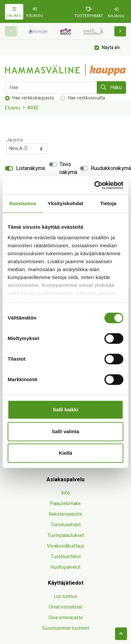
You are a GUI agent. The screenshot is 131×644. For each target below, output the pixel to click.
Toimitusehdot (66, 525)
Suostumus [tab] (23, 203)
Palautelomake (65, 504)
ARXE (33, 108)
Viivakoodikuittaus (66, 546)
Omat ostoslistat (65, 607)
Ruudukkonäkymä (111, 168)
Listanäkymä (30, 168)
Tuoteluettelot (66, 557)
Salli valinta (66, 431)
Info (66, 493)
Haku (111, 88)
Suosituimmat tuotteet (65, 628)
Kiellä (65, 453)
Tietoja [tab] (108, 203)
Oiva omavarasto (66, 618)
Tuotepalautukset (66, 535)
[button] (120, 31)
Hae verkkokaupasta (33, 98)
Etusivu (13, 108)
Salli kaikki (66, 410)
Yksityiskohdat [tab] (65, 203)
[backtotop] (121, 634)
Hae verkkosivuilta (86, 98)
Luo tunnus (65, 596)
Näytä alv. (111, 47)
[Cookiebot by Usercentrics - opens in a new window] (95, 185)
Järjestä (15, 140)
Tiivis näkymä (68, 168)
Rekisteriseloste (65, 514)
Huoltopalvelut (65, 567)
